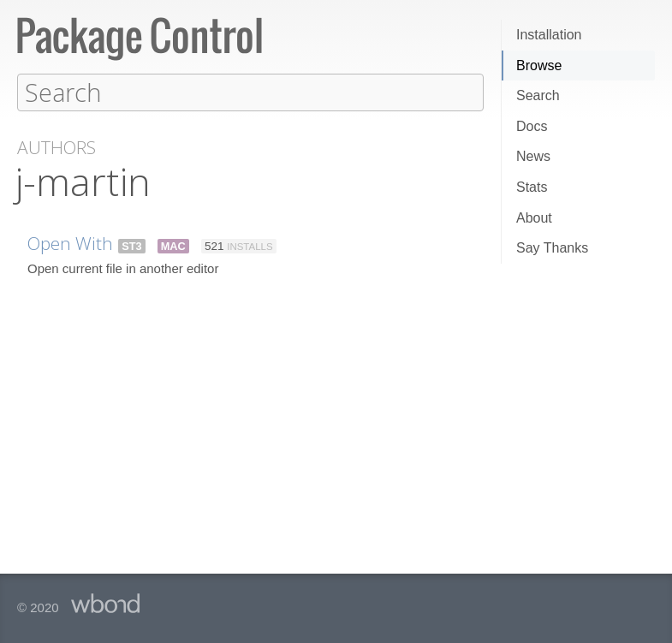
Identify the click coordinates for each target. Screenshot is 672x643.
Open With (70, 242)
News (533, 156)
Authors (56, 147)
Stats (532, 187)
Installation (549, 35)
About (534, 218)
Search (538, 95)
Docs (532, 126)
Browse (539, 65)
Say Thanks (552, 248)
